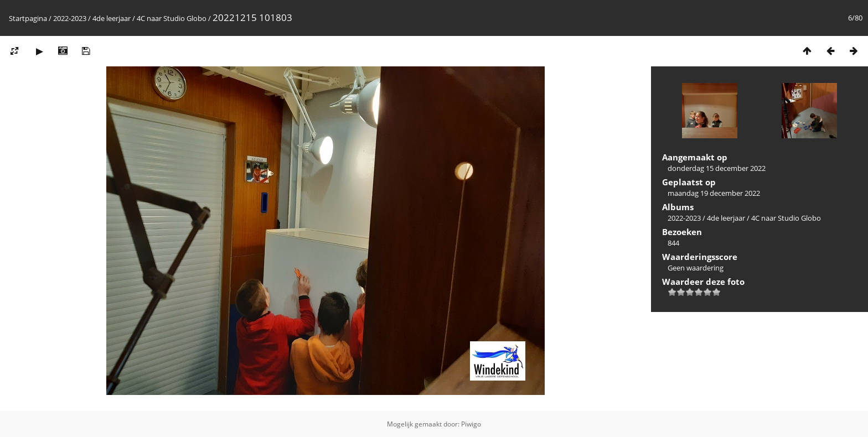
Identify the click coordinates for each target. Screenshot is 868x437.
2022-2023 (70, 18)
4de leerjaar (112, 18)
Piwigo (471, 424)
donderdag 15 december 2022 (717, 168)
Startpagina (28, 18)
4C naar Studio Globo (172, 18)
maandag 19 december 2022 (714, 193)
